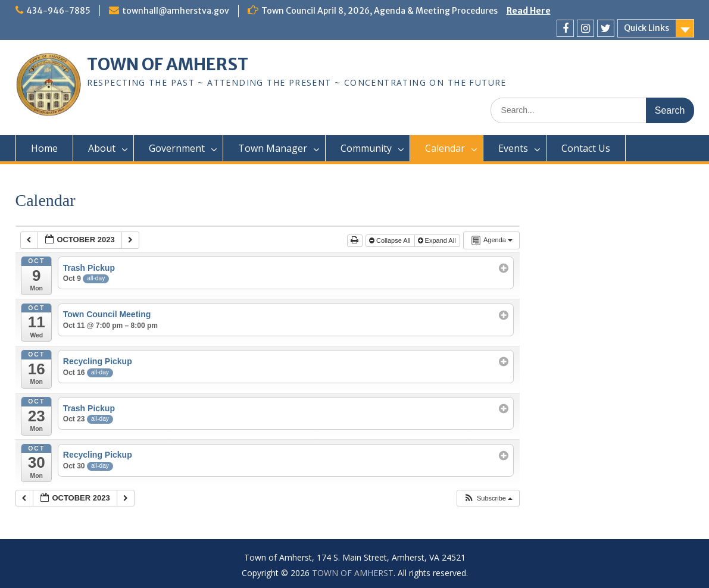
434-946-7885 (58, 11)
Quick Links (646, 28)
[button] (488, 498)
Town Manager (273, 148)
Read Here (529, 11)
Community (366, 148)
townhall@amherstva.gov (176, 11)
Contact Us (586, 148)
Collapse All (391, 240)
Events (513, 148)
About (102, 148)
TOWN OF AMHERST (168, 64)
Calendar (445, 148)
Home (44, 148)
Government (177, 148)
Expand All (438, 240)
